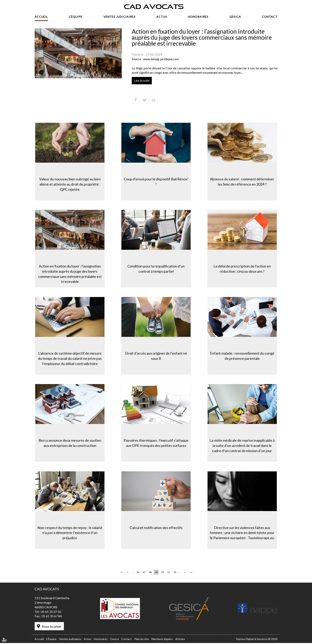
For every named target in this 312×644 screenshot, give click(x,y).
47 (144, 573)
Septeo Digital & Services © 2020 (257, 640)
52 (175, 573)
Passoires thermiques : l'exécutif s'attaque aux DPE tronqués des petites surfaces (156, 443)
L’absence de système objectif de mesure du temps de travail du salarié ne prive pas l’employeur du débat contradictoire (69, 358)
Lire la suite (142, 80)
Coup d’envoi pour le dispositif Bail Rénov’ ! (156, 181)
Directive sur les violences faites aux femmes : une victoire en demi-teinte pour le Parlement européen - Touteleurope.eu (243, 533)
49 (156, 573)
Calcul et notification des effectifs (156, 528)
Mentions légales (162, 640)
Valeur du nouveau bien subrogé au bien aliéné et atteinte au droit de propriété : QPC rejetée (70, 184)
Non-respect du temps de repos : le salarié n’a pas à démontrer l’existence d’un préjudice (69, 533)
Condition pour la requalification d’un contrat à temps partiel (156, 268)
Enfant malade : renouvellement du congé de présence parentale (243, 356)
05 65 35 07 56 (51, 612)
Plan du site (142, 640)
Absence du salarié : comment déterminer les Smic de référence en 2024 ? (243, 181)
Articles (180, 640)
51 (169, 573)
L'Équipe (76, 17)
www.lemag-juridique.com (161, 59)
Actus (162, 17)
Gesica (235, 17)
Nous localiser (52, 627)
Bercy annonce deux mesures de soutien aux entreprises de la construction (70, 443)
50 (163, 573)
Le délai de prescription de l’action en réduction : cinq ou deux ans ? (243, 268)
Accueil (41, 17)
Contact (270, 17)
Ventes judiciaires (119, 17)
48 (150, 573)
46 (138, 573)
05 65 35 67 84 (52, 617)
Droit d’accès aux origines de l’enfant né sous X (156, 356)
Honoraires (198, 17)
